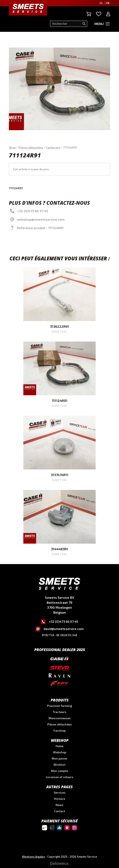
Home (59, 746)
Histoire (59, 799)
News (59, 805)
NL (101, 3)
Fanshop (60, 730)
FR (108, 3)
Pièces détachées (31, 147)
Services (60, 792)
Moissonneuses (60, 718)
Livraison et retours (60, 777)
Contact (60, 811)
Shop (12, 147)
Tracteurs (60, 712)
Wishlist (59, 765)
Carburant (53, 147)
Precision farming (60, 706)
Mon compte (59, 771)
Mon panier (60, 758)
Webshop (60, 752)
